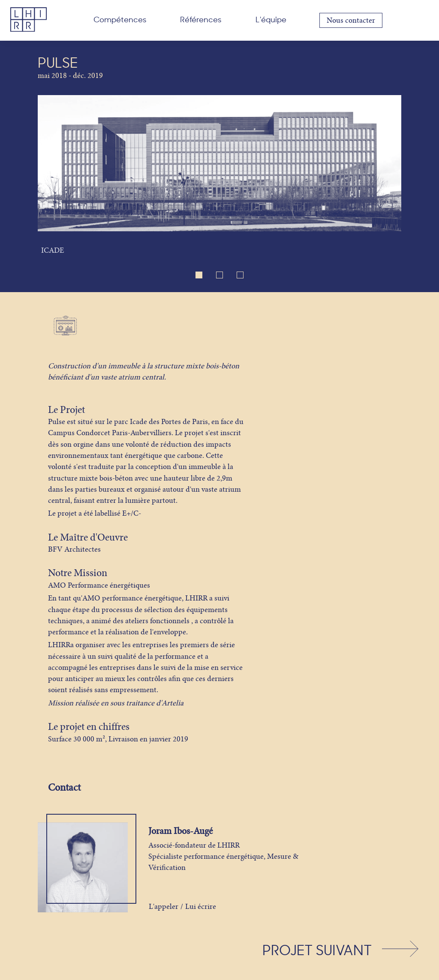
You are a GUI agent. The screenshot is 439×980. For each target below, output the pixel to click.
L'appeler (164, 907)
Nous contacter (351, 20)
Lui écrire (201, 907)
